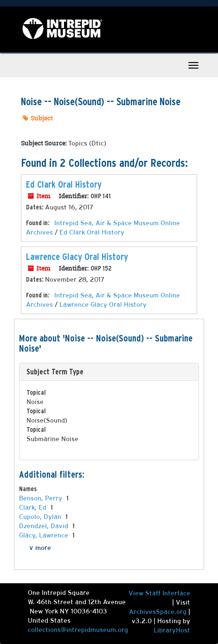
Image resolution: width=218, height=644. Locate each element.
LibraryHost (172, 630)
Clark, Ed (34, 507)
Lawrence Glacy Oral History (77, 257)
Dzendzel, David (45, 526)
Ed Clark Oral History (64, 184)
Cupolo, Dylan (41, 517)
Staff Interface (168, 593)
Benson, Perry (42, 498)
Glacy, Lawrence (45, 535)
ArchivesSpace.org (158, 612)
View (137, 593)
